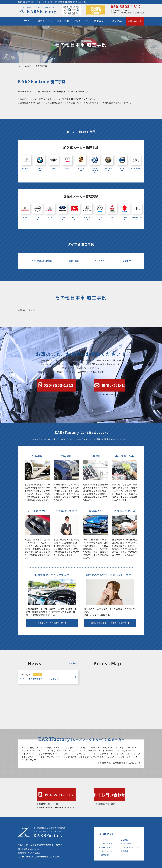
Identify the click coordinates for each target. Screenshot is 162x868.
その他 (126, 254)
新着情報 (122, 845)
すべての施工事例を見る (42, 254)
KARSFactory (77, 866)
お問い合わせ (135, 21)
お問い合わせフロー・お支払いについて (109, 617)
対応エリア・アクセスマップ (50, 617)
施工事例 (99, 21)
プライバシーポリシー (129, 842)
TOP (27, 21)
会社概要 (117, 21)
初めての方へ (45, 21)
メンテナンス (81, 21)
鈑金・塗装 (63, 21)
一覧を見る (70, 658)
